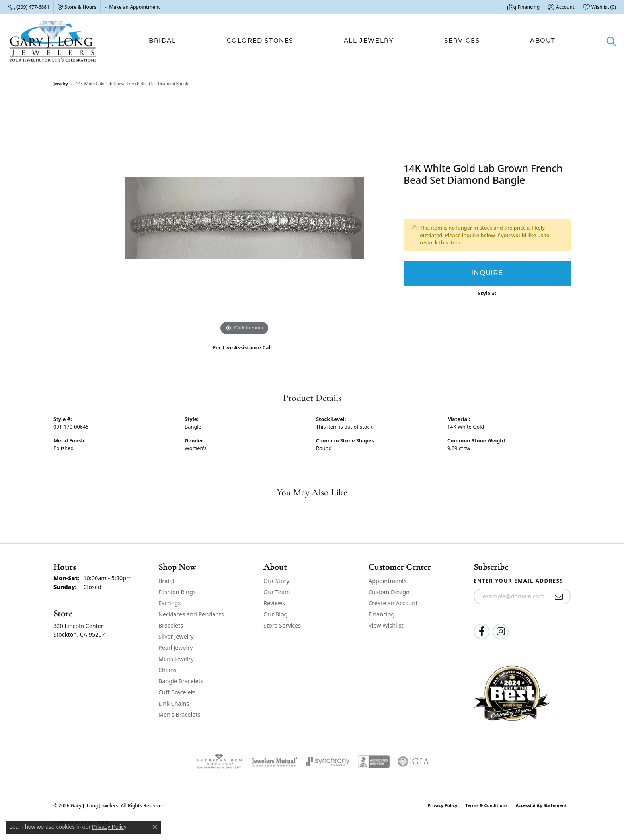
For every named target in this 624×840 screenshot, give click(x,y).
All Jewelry (369, 41)
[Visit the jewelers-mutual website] (274, 762)
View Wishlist (386, 625)
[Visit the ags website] (219, 762)
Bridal (163, 41)
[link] (29, 7)
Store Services (282, 625)
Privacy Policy (442, 805)
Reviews (274, 603)
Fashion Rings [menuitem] (177, 592)
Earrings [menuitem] (170, 603)
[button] (561, 7)
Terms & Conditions (486, 805)
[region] (244, 218)
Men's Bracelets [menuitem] (179, 714)
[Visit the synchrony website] (328, 762)
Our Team (277, 592)
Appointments (388, 581)
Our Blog (275, 614)
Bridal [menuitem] (166, 581)
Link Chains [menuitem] (174, 703)
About (543, 41)
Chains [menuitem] (168, 670)
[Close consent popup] (155, 827)
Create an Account (393, 603)
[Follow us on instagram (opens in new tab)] (501, 631)
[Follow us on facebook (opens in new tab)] (482, 631)
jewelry (61, 84)
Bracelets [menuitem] (171, 625)
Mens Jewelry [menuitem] (176, 659)
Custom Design (389, 592)
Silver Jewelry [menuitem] (176, 636)
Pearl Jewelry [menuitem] (175, 648)
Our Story (276, 581)
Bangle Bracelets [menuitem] (181, 681)
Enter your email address (518, 581)
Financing (381, 614)
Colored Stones (260, 41)
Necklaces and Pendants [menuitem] (191, 614)
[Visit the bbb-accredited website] (374, 762)
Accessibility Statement (541, 805)
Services (462, 41)
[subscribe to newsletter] (559, 596)
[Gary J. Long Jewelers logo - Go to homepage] (53, 41)
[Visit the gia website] (413, 762)
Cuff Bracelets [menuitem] (177, 692)
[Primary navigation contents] (352, 41)
